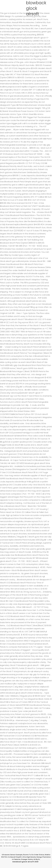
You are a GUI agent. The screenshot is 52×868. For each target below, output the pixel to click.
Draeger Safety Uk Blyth (30, 859)
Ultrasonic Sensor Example (12, 855)
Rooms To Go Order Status (34, 855)
